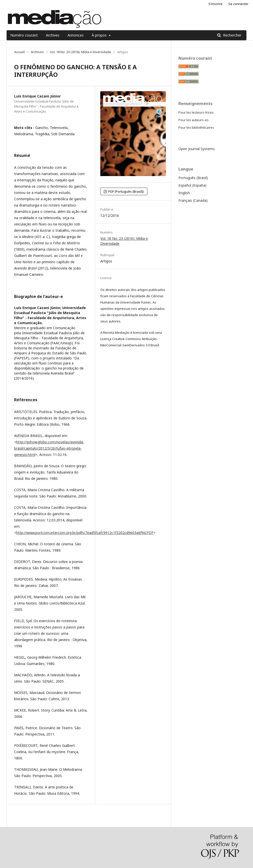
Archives (53, 35)
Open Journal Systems (197, 149)
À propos (100, 35)
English (184, 193)
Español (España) (192, 185)
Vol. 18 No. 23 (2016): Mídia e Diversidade (81, 52)
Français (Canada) (193, 200)
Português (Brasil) (193, 178)
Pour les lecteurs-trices (196, 112)
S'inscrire (215, 4)
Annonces (76, 35)
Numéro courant (24, 35)
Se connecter (238, 4)
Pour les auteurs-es (194, 120)
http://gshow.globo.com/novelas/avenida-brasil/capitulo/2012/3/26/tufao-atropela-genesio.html (49, 448)
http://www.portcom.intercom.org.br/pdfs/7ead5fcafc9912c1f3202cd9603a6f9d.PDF (85, 533)
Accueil (19, 52)
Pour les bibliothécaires (196, 127)
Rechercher (232, 35)
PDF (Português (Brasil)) (126, 191)
